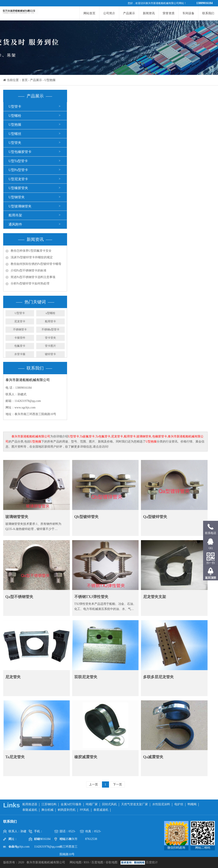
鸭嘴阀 (192, 804)
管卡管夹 (50, 338)
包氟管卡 (20, 346)
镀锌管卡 (50, 354)
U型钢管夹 (17, 197)
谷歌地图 (112, 862)
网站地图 (76, 862)
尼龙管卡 (20, 321)
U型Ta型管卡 (18, 161)
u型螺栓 (50, 313)
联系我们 (208, 13)
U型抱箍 (50, 80)
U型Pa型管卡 (18, 170)
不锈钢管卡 (20, 329)
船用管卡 (50, 321)
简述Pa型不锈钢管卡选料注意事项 (33, 277)
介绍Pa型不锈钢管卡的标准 (29, 271)
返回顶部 (211, 578)
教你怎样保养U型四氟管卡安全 (31, 251)
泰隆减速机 (30, 810)
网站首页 (89, 13)
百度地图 (97, 862)
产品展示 (129, 13)
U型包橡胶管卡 (20, 152)
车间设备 (188, 13)
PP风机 (85, 810)
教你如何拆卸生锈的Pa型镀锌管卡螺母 (36, 264)
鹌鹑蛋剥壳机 (67, 810)
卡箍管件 (20, 338)
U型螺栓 (15, 116)
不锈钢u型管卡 (51, 329)
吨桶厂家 (92, 804)
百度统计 (152, 862)
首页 (25, 80)
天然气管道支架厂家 (135, 804)
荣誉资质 (169, 13)
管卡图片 (50, 346)
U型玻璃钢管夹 (20, 206)
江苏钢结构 (49, 804)
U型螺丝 (15, 134)
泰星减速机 (101, 810)
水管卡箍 (20, 354)
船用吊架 (15, 215)
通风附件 (15, 224)
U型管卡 (15, 106)
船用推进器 (30, 804)
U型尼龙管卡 (18, 179)
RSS (86, 862)
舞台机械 (47, 810)
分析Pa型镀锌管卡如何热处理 (30, 283)
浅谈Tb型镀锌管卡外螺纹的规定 (32, 257)
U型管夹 (15, 143)
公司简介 (109, 13)
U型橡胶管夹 (18, 188)
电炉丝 (179, 804)
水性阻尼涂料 (161, 804)
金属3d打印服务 (71, 804)
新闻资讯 (149, 13)
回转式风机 (109, 804)
